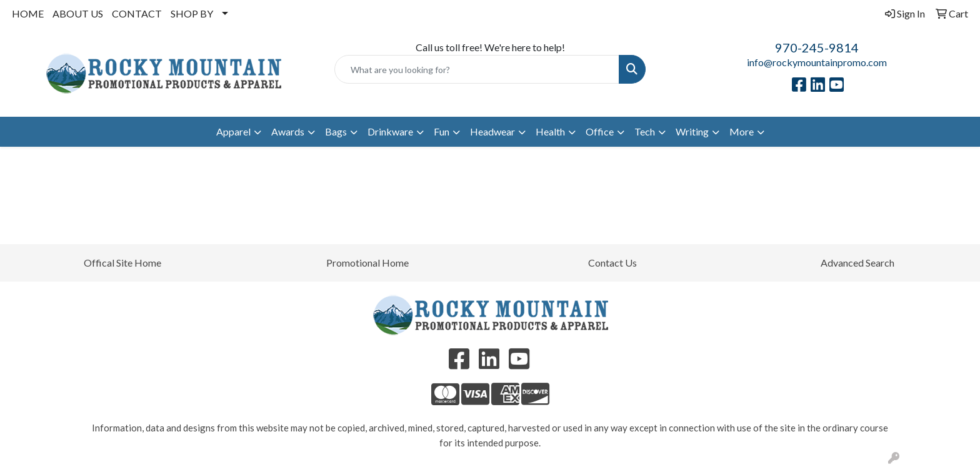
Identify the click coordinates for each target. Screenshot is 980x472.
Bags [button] (336, 131)
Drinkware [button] (390, 131)
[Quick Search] (477, 69)
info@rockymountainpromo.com (817, 62)
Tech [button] (645, 131)
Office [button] (600, 131)
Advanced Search (857, 263)
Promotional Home (367, 263)
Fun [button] (442, 131)
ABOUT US (78, 13)
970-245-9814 (817, 47)
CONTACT (137, 13)
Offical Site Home (122, 263)
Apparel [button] (233, 131)
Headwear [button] (492, 131)
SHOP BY (192, 13)
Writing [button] (692, 131)
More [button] (742, 131)
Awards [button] (288, 131)
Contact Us (612, 263)
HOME (28, 13)
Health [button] (550, 131)
